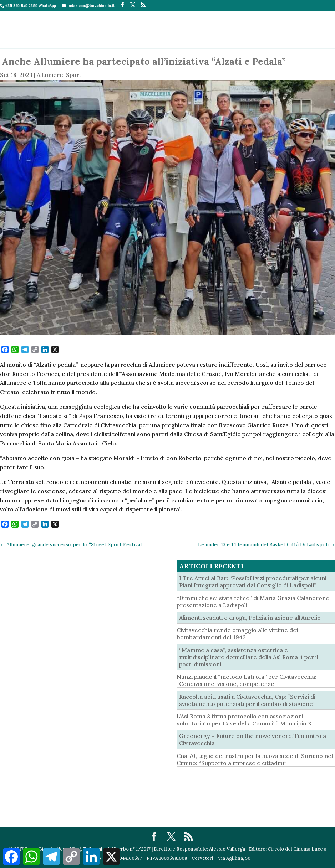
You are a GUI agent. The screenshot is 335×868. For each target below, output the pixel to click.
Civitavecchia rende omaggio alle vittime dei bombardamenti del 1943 (237, 634)
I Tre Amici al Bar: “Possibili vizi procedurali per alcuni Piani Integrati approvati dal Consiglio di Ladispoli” (253, 582)
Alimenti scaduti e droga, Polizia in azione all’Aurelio (250, 618)
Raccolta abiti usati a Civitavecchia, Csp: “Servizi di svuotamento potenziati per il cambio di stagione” (247, 700)
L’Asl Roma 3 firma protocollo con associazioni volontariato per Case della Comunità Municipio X (244, 720)
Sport (74, 75)
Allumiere (50, 75)
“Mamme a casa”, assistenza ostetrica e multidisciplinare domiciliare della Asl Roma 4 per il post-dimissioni (249, 657)
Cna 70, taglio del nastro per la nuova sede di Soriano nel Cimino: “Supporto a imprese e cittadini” (255, 759)
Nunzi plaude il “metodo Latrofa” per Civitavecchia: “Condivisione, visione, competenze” (247, 680)
